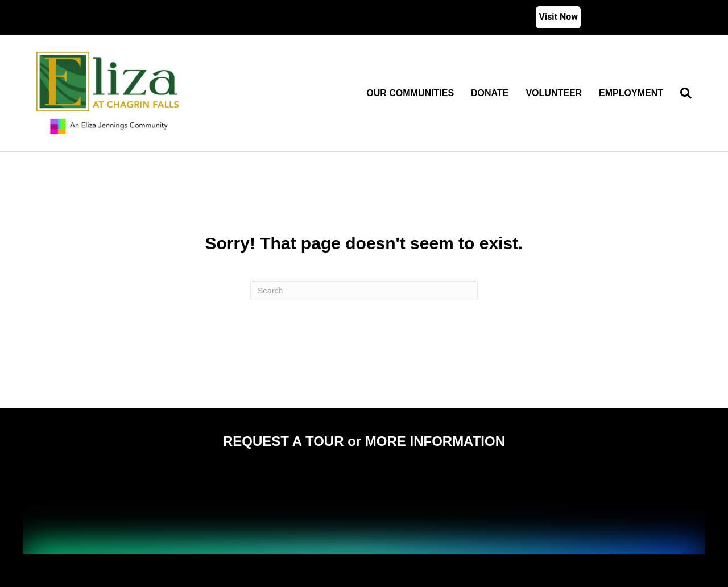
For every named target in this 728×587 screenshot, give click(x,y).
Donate (490, 93)
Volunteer (554, 93)
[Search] (682, 93)
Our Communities (410, 93)
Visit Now (558, 17)
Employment (631, 93)
